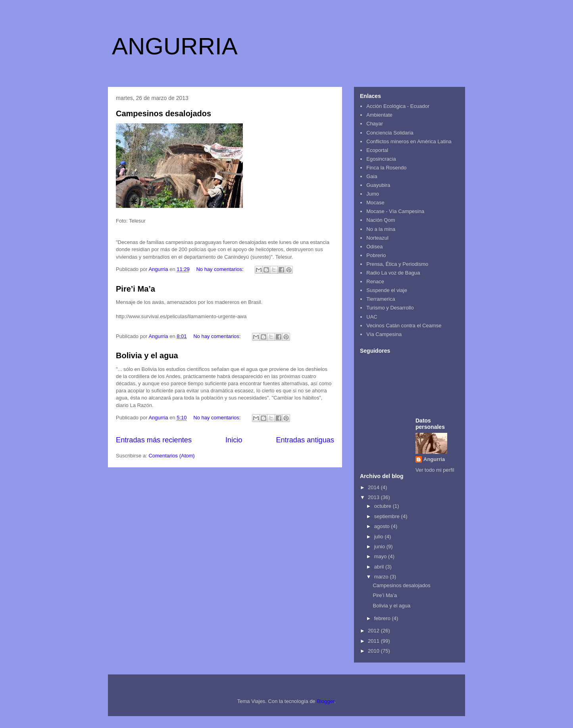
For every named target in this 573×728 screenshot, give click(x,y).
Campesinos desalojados (163, 113)
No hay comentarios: (220, 269)
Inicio (234, 440)
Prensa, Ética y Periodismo (397, 264)
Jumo (373, 194)
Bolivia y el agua (147, 355)
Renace (375, 281)
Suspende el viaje (387, 290)
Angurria (434, 459)
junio (380, 546)
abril (380, 567)
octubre (384, 506)
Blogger (325, 701)
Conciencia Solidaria (390, 133)
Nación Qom (381, 220)
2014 (374, 487)
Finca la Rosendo (386, 168)
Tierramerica (381, 299)
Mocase (375, 203)
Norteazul (377, 238)
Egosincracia (381, 159)
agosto (383, 526)
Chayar (375, 124)
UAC (372, 317)
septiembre (388, 516)
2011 (374, 641)
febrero (383, 618)
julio (380, 537)
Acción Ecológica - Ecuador (398, 106)
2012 (374, 631)
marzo (382, 577)
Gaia (372, 176)
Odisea (374, 247)
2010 (374, 651)
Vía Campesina (384, 334)
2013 (374, 497)
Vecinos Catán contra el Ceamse (404, 326)
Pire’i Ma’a (136, 289)
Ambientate (379, 115)
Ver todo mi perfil (435, 470)
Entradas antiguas (305, 440)
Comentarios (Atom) (171, 456)
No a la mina (381, 229)
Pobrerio (376, 255)
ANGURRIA (175, 46)
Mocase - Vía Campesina (395, 211)
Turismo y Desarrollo (390, 308)
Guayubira (378, 185)
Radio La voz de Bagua (393, 273)
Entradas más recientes (154, 440)
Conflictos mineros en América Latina (409, 141)
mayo (381, 556)
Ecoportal (377, 150)
